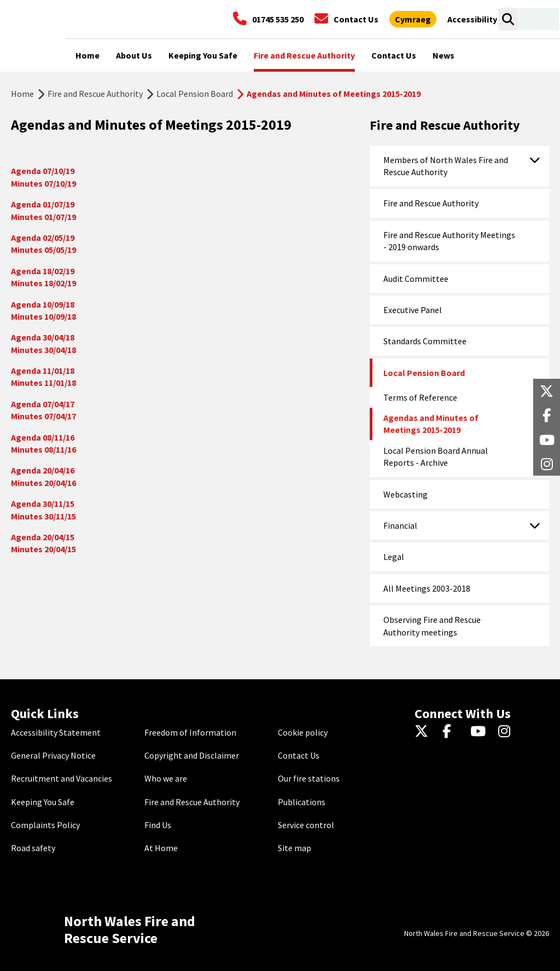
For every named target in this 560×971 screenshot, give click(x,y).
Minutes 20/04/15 (43, 549)
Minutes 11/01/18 (43, 383)
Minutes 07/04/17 (43, 416)
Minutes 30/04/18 (43, 350)
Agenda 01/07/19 (44, 204)
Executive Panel (413, 310)
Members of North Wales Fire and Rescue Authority (446, 166)
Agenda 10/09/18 (43, 304)
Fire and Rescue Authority (95, 94)
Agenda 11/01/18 (43, 371)
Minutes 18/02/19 (43, 283)
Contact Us (299, 755)
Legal (394, 557)
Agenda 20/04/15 (43, 537)
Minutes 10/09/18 (43, 316)
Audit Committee (416, 279)
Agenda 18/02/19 (43, 271)
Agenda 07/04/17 (43, 404)
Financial (400, 525)
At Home (161, 848)
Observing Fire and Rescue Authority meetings (432, 626)
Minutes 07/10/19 (43, 183)
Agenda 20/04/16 (43, 470)
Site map (294, 848)
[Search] (508, 19)
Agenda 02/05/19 (43, 238)
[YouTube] (480, 732)
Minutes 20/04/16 (43, 483)
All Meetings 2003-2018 (427, 588)
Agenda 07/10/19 (43, 171)
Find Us (158, 825)
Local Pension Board (195, 94)
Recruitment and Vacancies (62, 778)
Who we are (166, 778)
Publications (302, 802)
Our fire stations (309, 778)
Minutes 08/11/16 (43, 449)
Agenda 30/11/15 (43, 504)
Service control (306, 825)
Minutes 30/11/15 (43, 516)
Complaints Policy (45, 825)
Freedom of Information (190, 732)
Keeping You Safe (43, 802)
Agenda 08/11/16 (43, 437)
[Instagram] (508, 732)
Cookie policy (303, 732)
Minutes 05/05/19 (43, 250)
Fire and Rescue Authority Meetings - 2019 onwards (449, 241)
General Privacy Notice (53, 755)
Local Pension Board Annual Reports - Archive (436, 456)
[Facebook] (452, 732)
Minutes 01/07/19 (43, 217)
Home (22, 94)
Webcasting (406, 494)
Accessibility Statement (56, 732)
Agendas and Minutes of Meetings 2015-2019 (431, 424)
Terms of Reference (420, 397)
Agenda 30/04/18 (43, 337)
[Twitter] (424, 732)
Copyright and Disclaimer (192, 755)
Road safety (33, 848)
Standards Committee (425, 341)
